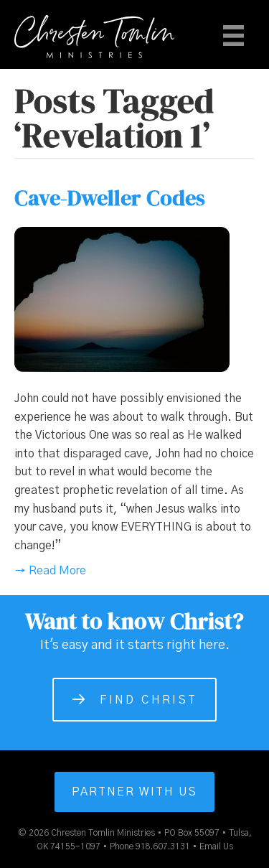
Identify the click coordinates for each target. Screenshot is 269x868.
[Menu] (233, 35)
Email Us (216, 846)
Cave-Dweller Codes (110, 198)
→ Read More (50, 571)
